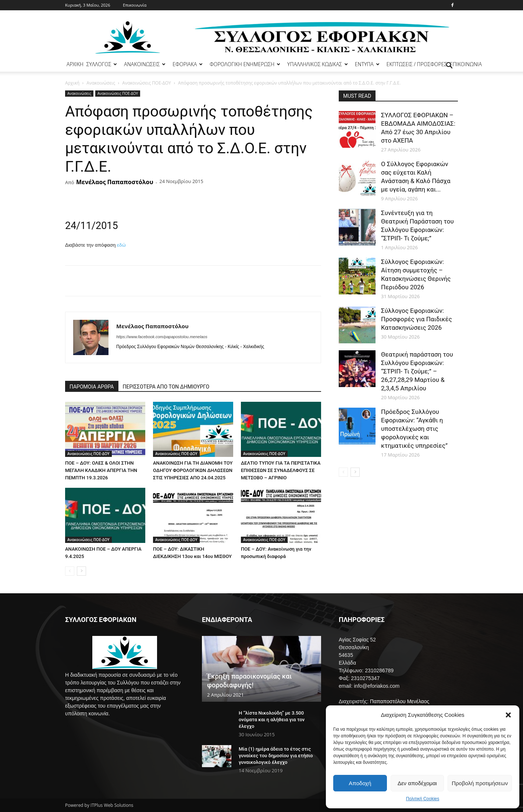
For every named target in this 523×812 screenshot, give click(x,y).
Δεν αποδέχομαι (417, 783)
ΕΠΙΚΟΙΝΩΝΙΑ (466, 64)
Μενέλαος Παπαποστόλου (115, 182)
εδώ (121, 245)
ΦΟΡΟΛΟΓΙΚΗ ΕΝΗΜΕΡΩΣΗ (245, 64)
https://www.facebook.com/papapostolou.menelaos (162, 337)
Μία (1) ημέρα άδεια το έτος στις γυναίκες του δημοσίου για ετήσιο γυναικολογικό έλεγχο (276, 756)
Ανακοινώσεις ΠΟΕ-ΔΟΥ (146, 83)
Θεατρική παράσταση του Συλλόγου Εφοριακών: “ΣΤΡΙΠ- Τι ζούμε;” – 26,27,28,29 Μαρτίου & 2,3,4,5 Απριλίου (417, 371)
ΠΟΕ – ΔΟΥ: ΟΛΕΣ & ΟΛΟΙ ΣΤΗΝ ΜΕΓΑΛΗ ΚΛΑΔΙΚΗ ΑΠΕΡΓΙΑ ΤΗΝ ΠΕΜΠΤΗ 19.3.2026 (101, 470)
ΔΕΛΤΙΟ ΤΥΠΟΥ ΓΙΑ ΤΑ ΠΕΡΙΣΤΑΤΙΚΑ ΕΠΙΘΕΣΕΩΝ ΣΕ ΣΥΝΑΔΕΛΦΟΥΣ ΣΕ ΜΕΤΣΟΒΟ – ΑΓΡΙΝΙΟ (281, 470)
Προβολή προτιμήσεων (480, 783)
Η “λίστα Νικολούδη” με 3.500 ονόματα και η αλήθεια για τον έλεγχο (272, 720)
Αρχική (72, 83)
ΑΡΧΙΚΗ (75, 64)
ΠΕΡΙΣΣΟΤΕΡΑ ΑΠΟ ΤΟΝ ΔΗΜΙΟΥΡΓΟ (166, 387)
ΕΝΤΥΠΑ (367, 64)
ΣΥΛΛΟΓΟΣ (102, 64)
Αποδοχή (360, 783)
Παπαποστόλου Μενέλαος (400, 701)
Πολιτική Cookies (423, 799)
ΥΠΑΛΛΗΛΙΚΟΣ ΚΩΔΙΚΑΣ (318, 64)
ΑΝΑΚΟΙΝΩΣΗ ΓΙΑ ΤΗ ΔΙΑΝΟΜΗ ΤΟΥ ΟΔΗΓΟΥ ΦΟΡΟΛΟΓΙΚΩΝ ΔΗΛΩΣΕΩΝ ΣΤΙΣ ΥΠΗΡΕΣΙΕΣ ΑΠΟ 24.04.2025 (193, 470)
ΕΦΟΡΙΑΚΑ (188, 64)
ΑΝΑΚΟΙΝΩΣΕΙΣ (145, 64)
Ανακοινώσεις (101, 83)
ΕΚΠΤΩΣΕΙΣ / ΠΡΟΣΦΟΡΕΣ (417, 64)
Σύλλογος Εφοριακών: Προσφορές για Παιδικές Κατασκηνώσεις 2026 (417, 319)
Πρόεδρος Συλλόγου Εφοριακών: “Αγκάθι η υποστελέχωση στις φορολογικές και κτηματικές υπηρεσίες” (414, 429)
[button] (508, 715)
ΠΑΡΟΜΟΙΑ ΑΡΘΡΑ (92, 387)
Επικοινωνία (135, 5)
